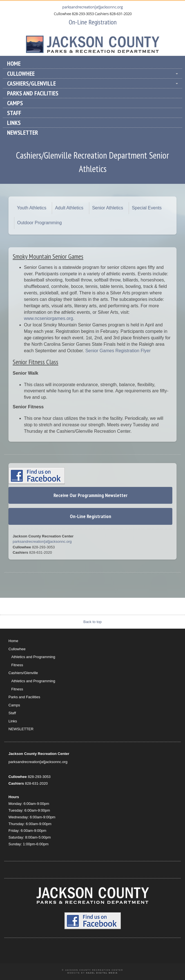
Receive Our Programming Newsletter (91, 495)
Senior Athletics (108, 208)
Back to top (92, 622)
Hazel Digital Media (102, 973)
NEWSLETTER (23, 132)
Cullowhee (21, 74)
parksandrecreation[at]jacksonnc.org (92, 7)
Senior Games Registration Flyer (118, 351)
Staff (14, 113)
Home (14, 63)
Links (14, 123)
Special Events (147, 208)
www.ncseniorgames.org (48, 318)
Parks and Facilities (33, 93)
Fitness (17, 665)
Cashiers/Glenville (31, 83)
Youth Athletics (32, 208)
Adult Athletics (69, 208)
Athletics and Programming (33, 657)
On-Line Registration (93, 22)
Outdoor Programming (39, 223)
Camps (15, 103)
